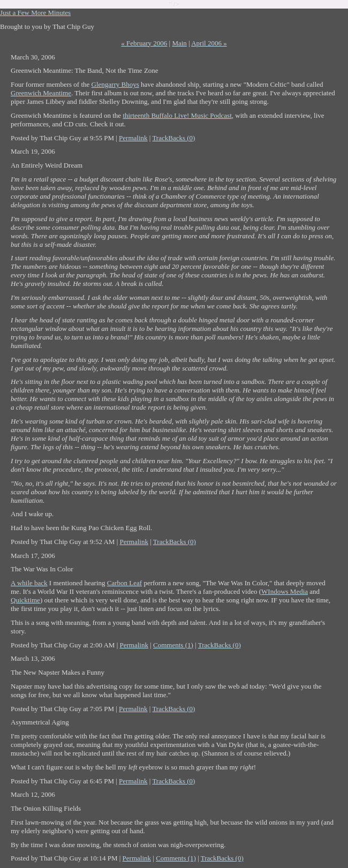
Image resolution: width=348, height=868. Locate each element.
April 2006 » (209, 43)
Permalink (133, 138)
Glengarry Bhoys (115, 84)
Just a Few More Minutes (35, 13)
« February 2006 (144, 43)
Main (179, 43)
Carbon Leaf (124, 583)
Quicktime (25, 600)
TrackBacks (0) (173, 138)
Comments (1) (173, 645)
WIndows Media (285, 591)
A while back (29, 583)
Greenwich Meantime (41, 93)
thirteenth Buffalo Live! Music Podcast (177, 115)
